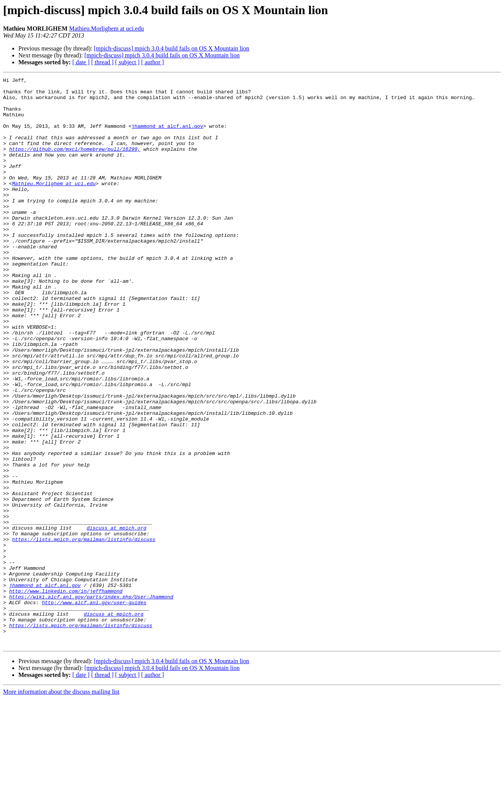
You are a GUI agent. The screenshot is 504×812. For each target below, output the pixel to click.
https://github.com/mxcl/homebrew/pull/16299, (75, 164)
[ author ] (153, 62)
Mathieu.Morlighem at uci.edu (106, 29)
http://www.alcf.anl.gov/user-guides (94, 708)
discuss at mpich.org (116, 618)
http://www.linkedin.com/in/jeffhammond (66, 694)
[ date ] (81, 62)
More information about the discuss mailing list (61, 805)
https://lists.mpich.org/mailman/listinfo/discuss (83, 632)
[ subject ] (127, 62)
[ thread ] (102, 62)
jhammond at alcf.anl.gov (167, 136)
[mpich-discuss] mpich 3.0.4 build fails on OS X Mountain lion (171, 48)
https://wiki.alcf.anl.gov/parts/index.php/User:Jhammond (91, 701)
